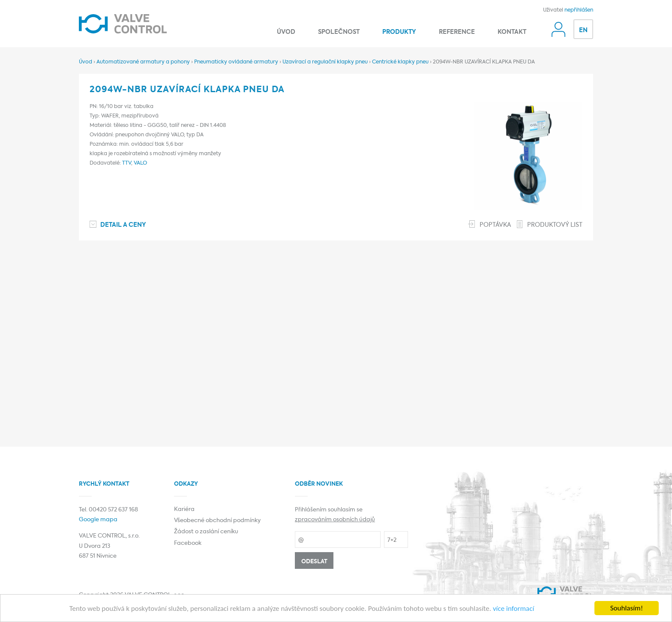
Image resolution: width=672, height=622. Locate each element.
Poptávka (495, 225)
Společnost (339, 32)
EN (583, 30)
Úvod (286, 32)
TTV (127, 163)
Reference (457, 32)
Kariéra (184, 509)
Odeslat (314, 562)
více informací (513, 608)
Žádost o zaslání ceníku (206, 532)
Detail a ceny (123, 225)
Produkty (399, 32)
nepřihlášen (579, 10)
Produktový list (555, 225)
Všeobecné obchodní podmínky (217, 521)
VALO (140, 163)
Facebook (188, 543)
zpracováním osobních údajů (335, 520)
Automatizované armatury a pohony (143, 62)
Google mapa (98, 520)
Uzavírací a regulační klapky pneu (325, 62)
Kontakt (512, 32)
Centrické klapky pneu (400, 62)
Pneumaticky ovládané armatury (236, 62)
